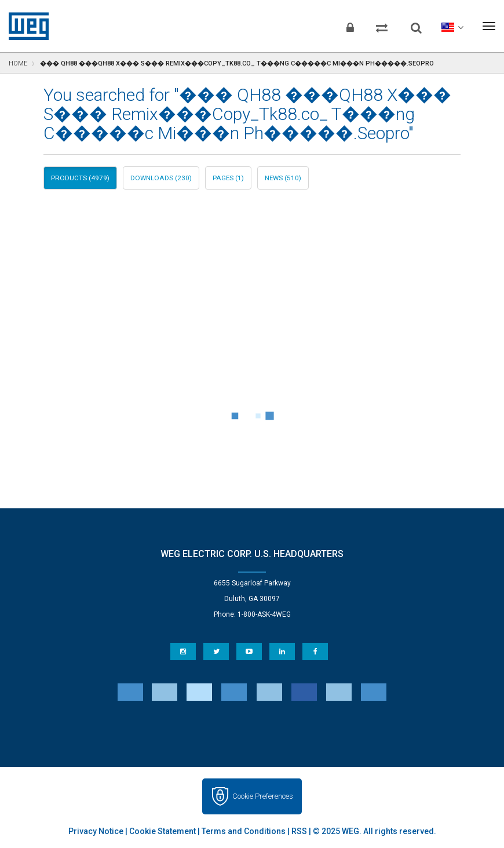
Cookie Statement (162, 831)
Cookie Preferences (263, 796)
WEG (25, 26)
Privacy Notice (96, 831)
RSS (299, 831)
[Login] (350, 26)
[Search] (416, 23)
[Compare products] (382, 26)
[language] (452, 26)
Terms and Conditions (244, 831)
